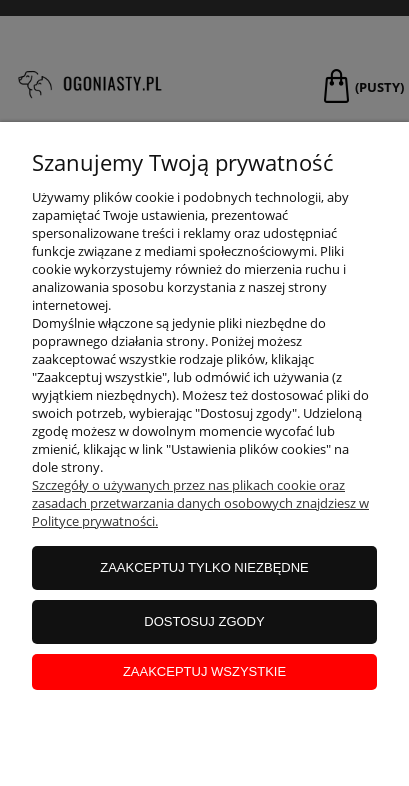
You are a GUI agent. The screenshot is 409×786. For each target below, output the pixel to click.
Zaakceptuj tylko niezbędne (204, 567)
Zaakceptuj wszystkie (204, 671)
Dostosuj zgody (204, 621)
